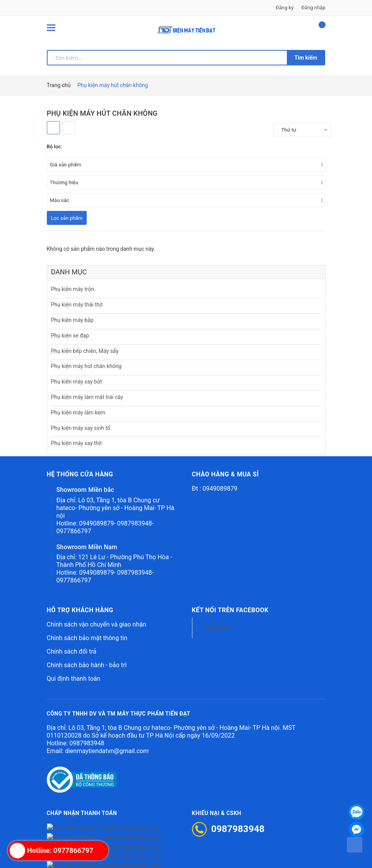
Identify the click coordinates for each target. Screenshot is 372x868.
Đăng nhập (313, 8)
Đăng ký (285, 8)
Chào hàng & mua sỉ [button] (225, 474)
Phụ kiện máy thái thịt (77, 305)
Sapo (257, 857)
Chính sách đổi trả (72, 651)
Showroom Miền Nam (87, 547)
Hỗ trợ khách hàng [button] (80, 610)
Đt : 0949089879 (215, 489)
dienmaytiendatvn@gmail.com (107, 751)
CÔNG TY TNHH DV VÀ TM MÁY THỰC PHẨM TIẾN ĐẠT (119, 714)
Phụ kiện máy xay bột (77, 382)
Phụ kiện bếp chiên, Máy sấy (85, 351)
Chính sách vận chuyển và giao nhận (97, 624)
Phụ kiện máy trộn (73, 289)
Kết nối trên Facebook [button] (230, 610)
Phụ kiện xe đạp (70, 336)
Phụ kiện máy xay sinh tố (81, 428)
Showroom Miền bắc (85, 490)
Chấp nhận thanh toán (82, 813)
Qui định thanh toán (74, 679)
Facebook (217, 627)
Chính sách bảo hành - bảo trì (87, 665)
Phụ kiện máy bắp (72, 320)
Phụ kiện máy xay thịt (77, 443)
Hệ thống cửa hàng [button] (80, 474)
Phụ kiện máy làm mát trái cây (87, 397)
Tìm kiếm (306, 58)
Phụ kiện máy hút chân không (86, 366)
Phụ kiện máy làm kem (78, 413)
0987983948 (87, 743)
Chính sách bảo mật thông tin (87, 638)
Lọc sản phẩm (67, 218)
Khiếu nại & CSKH (217, 813)
